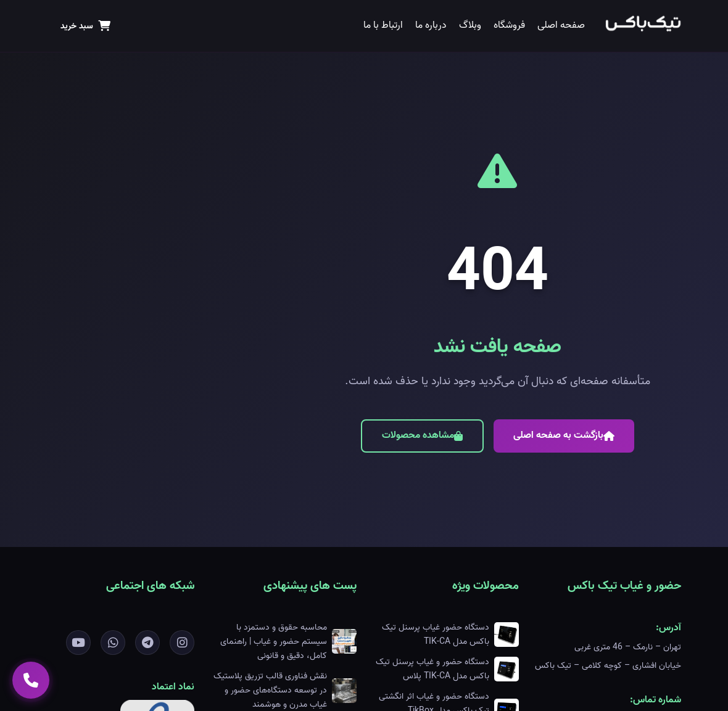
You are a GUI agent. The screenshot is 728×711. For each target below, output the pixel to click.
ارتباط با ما (383, 25)
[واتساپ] (113, 643)
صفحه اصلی (561, 25)
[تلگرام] (147, 643)
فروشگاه (509, 25)
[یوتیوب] (78, 643)
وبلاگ (470, 25)
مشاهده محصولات (422, 435)
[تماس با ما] (31, 680)
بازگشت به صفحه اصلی (564, 435)
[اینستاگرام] (182, 643)
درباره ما (431, 25)
